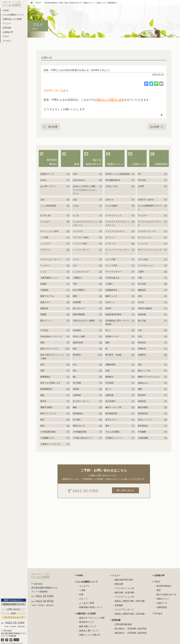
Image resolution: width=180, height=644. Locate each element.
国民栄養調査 (79, 314)
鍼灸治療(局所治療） (124, 580)
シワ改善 (44, 237)
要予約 (43, 401)
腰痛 (140, 389)
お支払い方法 (111, 186)
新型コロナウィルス (49, 349)
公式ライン (110, 302)
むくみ (76, 215)
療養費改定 (45, 377)
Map (14, 613)
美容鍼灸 (119, 605)
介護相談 (44, 290)
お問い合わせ (13, 609)
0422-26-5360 (83, 491)
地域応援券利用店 (113, 314)
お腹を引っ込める (146, 199)
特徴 (81, 594)
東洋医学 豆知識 (113, 355)
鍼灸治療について (88, 626)
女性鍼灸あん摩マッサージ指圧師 (117, 322)
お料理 (141, 186)
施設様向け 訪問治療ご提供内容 (131, 633)
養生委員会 (143, 426)
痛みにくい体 (144, 371)
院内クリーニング (48, 413)
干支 (140, 330)
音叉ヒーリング (145, 420)
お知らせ (47, 57)
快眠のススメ (89, 3)
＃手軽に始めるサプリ (83, 438)
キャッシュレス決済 (49, 231)
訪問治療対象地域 (123, 624)
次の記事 (156, 127)
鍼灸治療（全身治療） (125, 592)
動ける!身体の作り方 (73, 3)
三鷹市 (141, 272)
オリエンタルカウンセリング (150, 223)
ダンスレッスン (145, 237)
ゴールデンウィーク (147, 231)
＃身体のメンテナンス (50, 444)
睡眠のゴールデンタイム (149, 377)
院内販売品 (143, 413)
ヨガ (75, 265)
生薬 (107, 371)
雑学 (42, 420)
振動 (107, 342)
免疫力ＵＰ (45, 302)
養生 (107, 426)
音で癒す (77, 420)
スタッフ (83, 599)
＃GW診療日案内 (48, 432)
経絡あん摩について (89, 631)
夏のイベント (46, 320)
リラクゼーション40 (124, 597)
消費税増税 (110, 365)
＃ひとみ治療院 (112, 432)
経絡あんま (143, 383)
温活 (140, 365)
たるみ (76, 206)
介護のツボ (100, 3)
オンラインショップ (14, 617)
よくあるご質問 (87, 603)
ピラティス (110, 244)
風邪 (42, 426)
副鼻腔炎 (44, 308)
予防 (75, 284)
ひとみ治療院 (111, 206)
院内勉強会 (78, 413)
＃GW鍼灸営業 (80, 432)
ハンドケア (45, 244)
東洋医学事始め (51, 3)
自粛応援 (109, 395)
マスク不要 (110, 259)
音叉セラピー (111, 420)
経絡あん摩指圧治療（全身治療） (131, 614)
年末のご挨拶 (79, 336)
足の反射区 (110, 401)
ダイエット (110, 237)
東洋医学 (77, 355)
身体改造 (142, 401)
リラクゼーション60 (124, 588)
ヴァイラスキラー (113, 272)
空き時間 (109, 383)
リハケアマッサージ (124, 609)
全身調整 (77, 302)
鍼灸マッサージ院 (113, 407)
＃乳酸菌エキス (47, 438)
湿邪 (42, 371)
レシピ (43, 272)
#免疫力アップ (47, 174)
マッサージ (45, 265)
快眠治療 (119, 584)
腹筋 (42, 395)
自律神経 (77, 395)
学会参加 (77, 330)
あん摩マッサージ (48, 186)
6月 (139, 174)
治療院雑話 (111, 3)
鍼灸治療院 (143, 407)
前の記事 (51, 127)
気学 (42, 365)
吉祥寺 (108, 308)
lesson (43, 180)
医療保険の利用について (91, 607)
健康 (75, 296)
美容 (61, 3)
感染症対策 (78, 342)
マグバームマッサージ (50, 259)
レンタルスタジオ (81, 272)
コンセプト (84, 586)
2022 (75, 174)
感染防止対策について (13, 604)
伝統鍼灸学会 (111, 290)
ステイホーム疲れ (81, 237)
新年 (75, 349)
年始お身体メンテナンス (51, 336)
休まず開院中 (79, 290)
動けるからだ (79, 308)
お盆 (75, 199)
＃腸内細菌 (143, 438)
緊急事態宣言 (46, 389)
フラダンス (45, 250)
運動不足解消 (46, 407)
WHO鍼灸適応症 (113, 180)
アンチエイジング (113, 215)
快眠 (42, 342)
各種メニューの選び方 (90, 635)
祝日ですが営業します (50, 383)
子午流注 (44, 330)
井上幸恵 (142, 284)
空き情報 (77, 383)
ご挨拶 (82, 590)
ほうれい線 (45, 215)
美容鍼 (76, 389)
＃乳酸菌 (142, 432)
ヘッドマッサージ (81, 250)
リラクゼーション (146, 265)
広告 (140, 336)
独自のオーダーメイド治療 (92, 618)
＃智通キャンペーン (114, 438)
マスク (76, 259)
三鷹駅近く (78, 278)
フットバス (143, 244)
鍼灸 (75, 407)
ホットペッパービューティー (117, 251)
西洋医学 (142, 395)
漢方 (75, 371)
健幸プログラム (47, 296)
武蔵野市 (142, 355)
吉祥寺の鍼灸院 (145, 308)
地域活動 (142, 314)
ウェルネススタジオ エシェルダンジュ (85, 223)
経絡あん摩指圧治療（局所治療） (131, 601)
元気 (140, 296)
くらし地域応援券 (48, 206)
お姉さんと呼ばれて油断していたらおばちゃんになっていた (85, 190)
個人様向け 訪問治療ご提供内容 (131, 629)
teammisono (79, 180)
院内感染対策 (111, 413)
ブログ (38, 3)
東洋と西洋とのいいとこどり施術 (52, 357)
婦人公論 (142, 320)
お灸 (42, 199)
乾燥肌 (43, 284)
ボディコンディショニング (150, 250)
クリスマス (78, 231)
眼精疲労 (109, 377)
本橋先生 (142, 349)
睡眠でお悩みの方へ (14, 600)
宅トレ (108, 330)
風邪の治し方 (79, 426)
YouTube (142, 180)
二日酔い (109, 284)
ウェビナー (143, 215)
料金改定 (142, 342)
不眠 (140, 278)
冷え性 (141, 302)
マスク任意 (143, 259)
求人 (75, 365)
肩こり (108, 389)
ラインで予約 (111, 265)
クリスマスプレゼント (115, 231)
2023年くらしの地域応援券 (118, 174)
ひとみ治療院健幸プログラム (150, 207)
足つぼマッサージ (81, 401)
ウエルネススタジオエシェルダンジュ (117, 223)
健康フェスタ (111, 296)
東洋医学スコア (87, 622)
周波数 (43, 314)
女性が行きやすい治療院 (84, 320)
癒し (75, 377)
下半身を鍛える (112, 278)
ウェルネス (45, 222)
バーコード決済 (80, 244)
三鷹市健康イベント (49, 278)
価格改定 (142, 290)
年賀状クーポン (112, 336)
